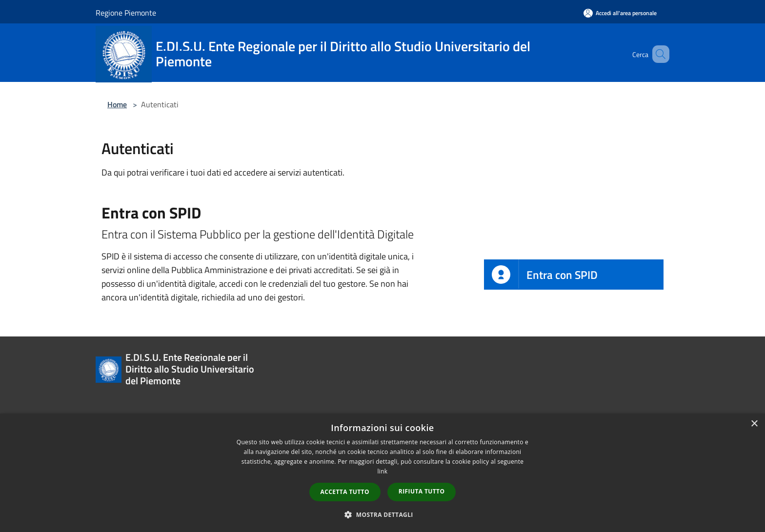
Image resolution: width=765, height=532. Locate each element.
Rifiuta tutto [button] (422, 491)
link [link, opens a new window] (383, 471)
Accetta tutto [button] (345, 492)
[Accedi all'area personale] (620, 13)
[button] (382, 514)
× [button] (754, 424)
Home (117, 104)
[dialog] (382, 473)
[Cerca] (658, 54)
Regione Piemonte (126, 13)
